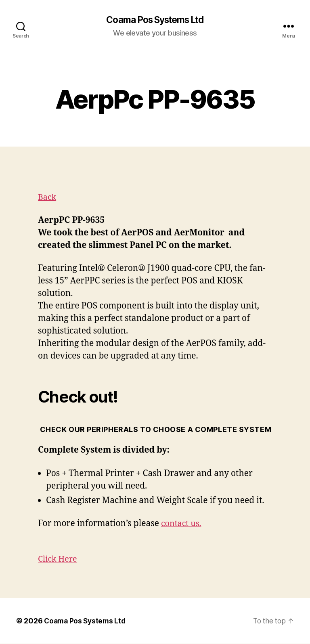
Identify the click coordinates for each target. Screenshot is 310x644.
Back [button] (48, 198)
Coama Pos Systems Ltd (155, 20)
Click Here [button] (59, 559)
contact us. (182, 524)
